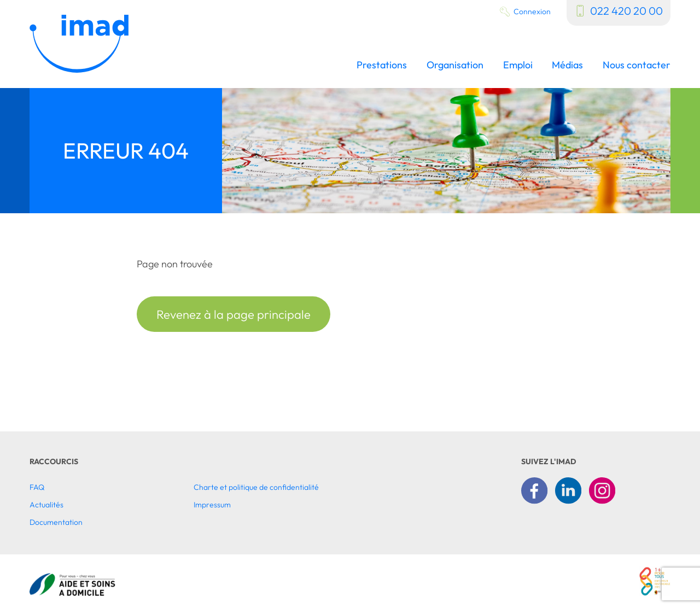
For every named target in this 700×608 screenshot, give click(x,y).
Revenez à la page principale (234, 314)
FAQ (37, 487)
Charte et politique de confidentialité (256, 487)
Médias (567, 65)
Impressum (212, 505)
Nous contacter (637, 65)
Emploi (518, 65)
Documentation (56, 522)
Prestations (382, 65)
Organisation (455, 65)
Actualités (46, 505)
